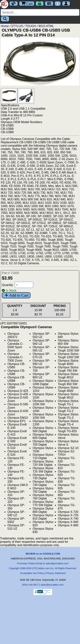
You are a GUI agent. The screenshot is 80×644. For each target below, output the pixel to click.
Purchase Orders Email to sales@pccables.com (43, 563)
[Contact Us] (58, 4)
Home (5, 26)
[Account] (66, 4)
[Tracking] (49, 4)
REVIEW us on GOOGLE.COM (43, 554)
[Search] (40, 12)
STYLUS (17, 26)
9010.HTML (46, 26)
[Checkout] (40, 4)
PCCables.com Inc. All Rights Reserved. (55, 568)
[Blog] (14, 4)
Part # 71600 (10, 273)
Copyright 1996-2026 (20, 568)
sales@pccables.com (52, 585)
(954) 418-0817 (30, 585)
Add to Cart (16, 295)
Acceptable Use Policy (32, 573)
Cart (27, 4)
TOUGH (31, 26)
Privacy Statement (56, 573)
